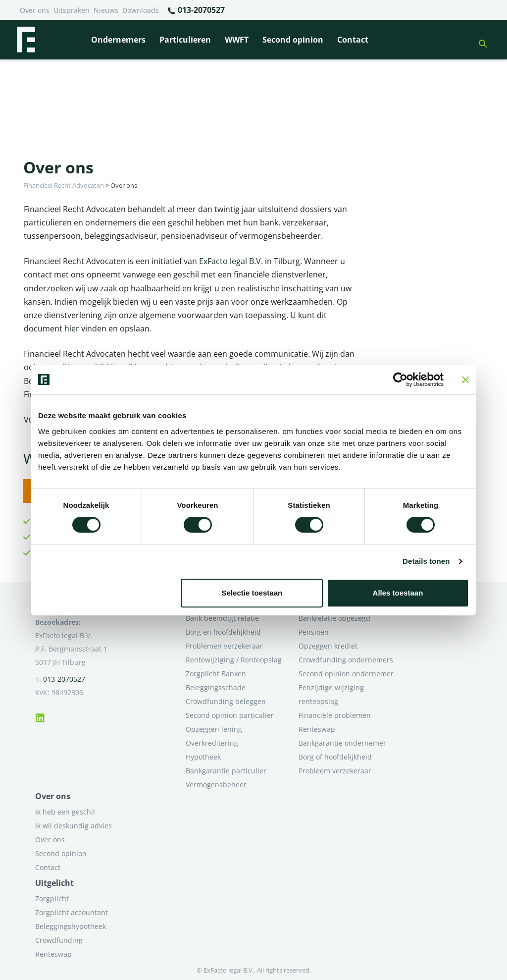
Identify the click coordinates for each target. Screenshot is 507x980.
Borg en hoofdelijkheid (223, 632)
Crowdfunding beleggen (226, 701)
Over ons (35, 10)
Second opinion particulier (230, 715)
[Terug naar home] (26, 40)
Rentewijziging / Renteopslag (234, 660)
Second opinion (293, 40)
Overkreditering (212, 743)
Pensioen (314, 632)
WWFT (237, 40)
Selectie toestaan (252, 593)
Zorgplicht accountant (72, 912)
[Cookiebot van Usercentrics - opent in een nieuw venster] (400, 380)
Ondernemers (118, 40)
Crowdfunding (59, 940)
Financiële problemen (335, 715)
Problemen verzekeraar (224, 646)
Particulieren (185, 40)
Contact (353, 40)
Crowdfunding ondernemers (346, 660)
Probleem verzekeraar (335, 771)
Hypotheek (203, 757)
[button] (479, 40)
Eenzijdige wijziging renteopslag (331, 694)
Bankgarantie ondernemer (342, 743)
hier (72, 328)
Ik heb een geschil (65, 812)
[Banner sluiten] (465, 380)
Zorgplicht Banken (216, 674)
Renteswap (317, 729)
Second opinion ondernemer (346, 674)
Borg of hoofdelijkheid (335, 757)
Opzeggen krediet (328, 646)
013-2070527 (196, 10)
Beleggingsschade (216, 687)
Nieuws (106, 10)
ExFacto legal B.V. (231, 261)
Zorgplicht (52, 898)
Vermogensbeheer (216, 785)
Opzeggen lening (214, 729)
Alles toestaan (398, 593)
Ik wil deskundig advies (74, 826)
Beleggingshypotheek (71, 926)
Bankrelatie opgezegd (334, 618)
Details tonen (426, 561)
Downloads (141, 10)
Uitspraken (72, 10)
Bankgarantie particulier (226, 771)
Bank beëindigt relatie (222, 618)
